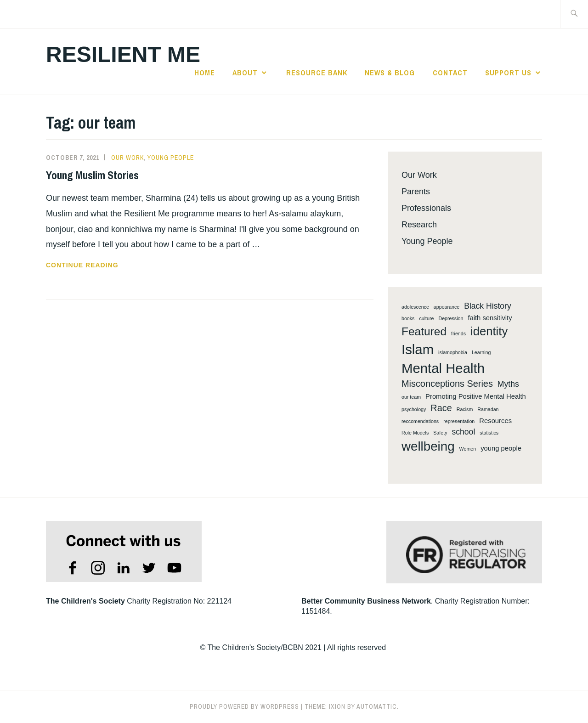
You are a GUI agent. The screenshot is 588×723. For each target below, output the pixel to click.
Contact (450, 73)
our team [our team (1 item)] (411, 397)
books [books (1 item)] (408, 318)
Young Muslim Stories (92, 175)
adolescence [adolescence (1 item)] (415, 307)
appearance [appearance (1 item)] (447, 307)
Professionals (426, 208)
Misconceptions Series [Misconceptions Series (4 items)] (447, 384)
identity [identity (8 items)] (489, 331)
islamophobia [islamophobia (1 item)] (453, 352)
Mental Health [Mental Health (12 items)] (443, 368)
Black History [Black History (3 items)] (488, 306)
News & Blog (390, 73)
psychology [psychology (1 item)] (414, 409)
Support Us (508, 73)
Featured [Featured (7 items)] (424, 331)
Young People (171, 158)
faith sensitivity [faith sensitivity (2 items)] (490, 318)
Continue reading (98, 265)
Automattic (377, 706)
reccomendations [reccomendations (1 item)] (420, 421)
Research (419, 225)
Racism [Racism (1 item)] (465, 409)
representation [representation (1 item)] (459, 421)
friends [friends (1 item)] (458, 333)
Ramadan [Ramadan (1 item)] (488, 409)
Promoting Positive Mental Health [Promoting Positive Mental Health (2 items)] (476, 396)
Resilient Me (123, 54)
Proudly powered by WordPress (244, 706)
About (245, 73)
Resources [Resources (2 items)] (495, 421)
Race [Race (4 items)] (441, 408)
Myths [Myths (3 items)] (508, 384)
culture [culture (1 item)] (426, 318)
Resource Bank (317, 73)
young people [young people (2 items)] (501, 448)
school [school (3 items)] (463, 432)
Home (205, 73)
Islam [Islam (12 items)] (418, 349)
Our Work (127, 158)
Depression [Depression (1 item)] (451, 318)
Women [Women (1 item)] (468, 449)
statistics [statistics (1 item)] (489, 433)
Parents (416, 192)
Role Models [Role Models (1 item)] (415, 433)
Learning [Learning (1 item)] (481, 352)
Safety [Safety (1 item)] (440, 433)
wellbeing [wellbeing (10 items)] (428, 446)
